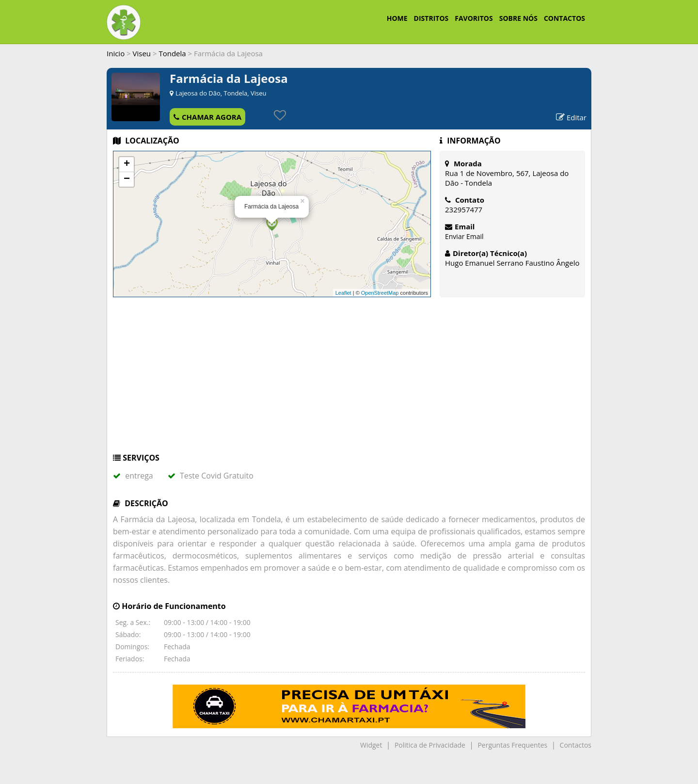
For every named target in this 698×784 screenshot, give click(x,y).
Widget (371, 745)
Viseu (142, 53)
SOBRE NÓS (518, 18)
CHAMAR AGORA (207, 117)
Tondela (172, 53)
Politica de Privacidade (430, 745)
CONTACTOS (564, 18)
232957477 (464, 209)
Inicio (116, 53)
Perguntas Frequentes (512, 745)
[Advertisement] (349, 380)
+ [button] (127, 164)
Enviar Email (464, 236)
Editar (571, 117)
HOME (397, 18)
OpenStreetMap (380, 293)
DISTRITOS (431, 18)
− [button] (127, 179)
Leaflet (343, 293)
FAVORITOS (474, 18)
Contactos (576, 745)
